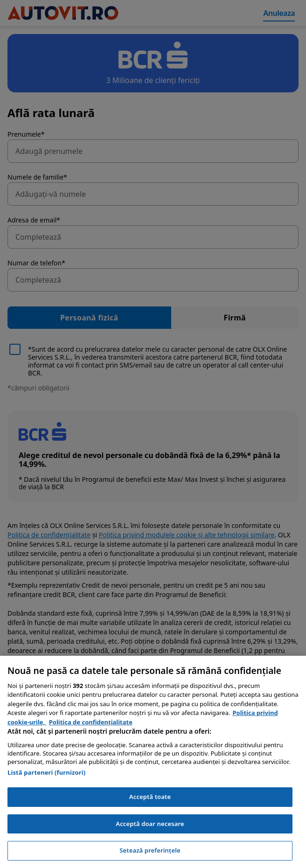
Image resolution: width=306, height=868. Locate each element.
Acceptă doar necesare (150, 824)
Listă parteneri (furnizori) (46, 772)
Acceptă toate (150, 797)
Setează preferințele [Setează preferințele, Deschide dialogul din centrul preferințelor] (150, 850)
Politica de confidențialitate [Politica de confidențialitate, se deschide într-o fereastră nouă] (91, 722)
